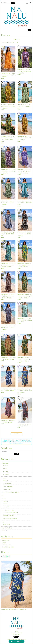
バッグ (4, 499)
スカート (6, 472)
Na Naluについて (6, 541)
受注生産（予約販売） (7, 528)
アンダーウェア (8, 489)
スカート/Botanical (8, 486)
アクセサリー (5, 501)
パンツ (6, 468)
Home (3, 43)
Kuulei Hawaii (9, 43)
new (3, 522)
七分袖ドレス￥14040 (9, 516)
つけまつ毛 (5, 531)
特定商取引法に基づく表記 (8, 547)
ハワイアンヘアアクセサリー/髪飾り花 (11, 493)
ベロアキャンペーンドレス (8, 510)
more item (17, 434)
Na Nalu (4, 478)
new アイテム (7, 524)
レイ (3, 496)
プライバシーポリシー (7, 545)
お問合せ (4, 543)
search (13, 3)
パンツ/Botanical (8, 483)
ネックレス (7, 507)
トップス (6, 466)
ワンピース (7, 474)
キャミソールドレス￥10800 (10, 519)
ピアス (6, 504)
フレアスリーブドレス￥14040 (11, 513)
